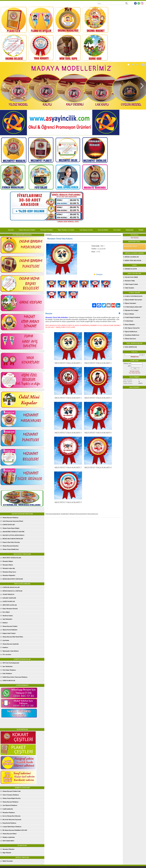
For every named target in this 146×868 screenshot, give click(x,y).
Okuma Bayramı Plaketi (9, 834)
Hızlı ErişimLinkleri (8, 841)
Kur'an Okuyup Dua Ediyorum (11, 816)
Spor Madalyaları (8, 666)
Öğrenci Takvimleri (130, 303)
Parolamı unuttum (135, 371)
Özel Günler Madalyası (9, 670)
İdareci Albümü (129, 314)
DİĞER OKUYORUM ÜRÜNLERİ (13, 539)
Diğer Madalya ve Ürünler (66, 230)
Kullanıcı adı (127, 363)
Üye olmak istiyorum (135, 373)
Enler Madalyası (7, 673)
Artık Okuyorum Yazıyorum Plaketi (13, 521)
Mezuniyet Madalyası (9, 813)
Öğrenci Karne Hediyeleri (10, 630)
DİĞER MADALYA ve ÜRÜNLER (12, 591)
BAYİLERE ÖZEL (131, 246)
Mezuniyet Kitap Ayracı (9, 572)
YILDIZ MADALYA (8, 594)
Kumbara (5, 647)
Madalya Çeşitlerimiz (9, 837)
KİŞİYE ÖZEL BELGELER (133, 260)
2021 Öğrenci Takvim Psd (132, 328)
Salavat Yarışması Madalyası (11, 795)
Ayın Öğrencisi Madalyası (10, 805)
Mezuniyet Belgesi (8, 561)
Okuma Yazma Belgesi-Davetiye (12, 798)
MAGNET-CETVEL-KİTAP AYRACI (13, 535)
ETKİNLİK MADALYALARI (11, 587)
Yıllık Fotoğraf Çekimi (131, 284)
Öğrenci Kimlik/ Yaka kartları (133, 300)
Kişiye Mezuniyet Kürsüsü (10, 609)
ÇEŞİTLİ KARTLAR (9, 601)
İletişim (141, 230)
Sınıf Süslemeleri (7, 619)
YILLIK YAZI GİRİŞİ (131, 277)
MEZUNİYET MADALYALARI (12, 558)
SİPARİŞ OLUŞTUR (131, 269)
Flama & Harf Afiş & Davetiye (11, 542)
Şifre (129, 366)
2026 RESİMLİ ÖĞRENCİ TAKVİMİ (13, 532)
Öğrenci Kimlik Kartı (131, 332)
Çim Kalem (6, 640)
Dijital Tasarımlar (8, 861)
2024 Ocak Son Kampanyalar (11, 663)
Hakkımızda (130, 230)
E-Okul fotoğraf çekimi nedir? (134, 307)
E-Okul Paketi (129, 321)
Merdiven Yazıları (8, 616)
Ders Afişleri (6, 612)
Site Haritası (135, 238)
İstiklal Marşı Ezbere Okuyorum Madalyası (15, 677)
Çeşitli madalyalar (8, 809)
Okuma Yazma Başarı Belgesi (11, 528)
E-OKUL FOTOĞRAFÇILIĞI (134, 296)
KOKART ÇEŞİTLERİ (9, 598)
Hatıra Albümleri (130, 325)
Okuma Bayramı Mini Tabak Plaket (13, 637)
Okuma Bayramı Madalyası (10, 518)
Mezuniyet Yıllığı (130, 281)
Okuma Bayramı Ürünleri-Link (12, 791)
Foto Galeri (117, 230)
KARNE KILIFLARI (9, 525)
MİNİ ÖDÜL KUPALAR (10, 605)
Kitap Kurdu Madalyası (9, 823)
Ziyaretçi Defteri (103, 230)
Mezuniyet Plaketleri (8, 849)
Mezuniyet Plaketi (8, 565)
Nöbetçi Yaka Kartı (130, 339)
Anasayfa (11, 230)
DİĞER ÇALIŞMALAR (132, 257)
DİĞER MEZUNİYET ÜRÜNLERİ (13, 579)
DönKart (5, 623)
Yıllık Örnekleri (129, 288)
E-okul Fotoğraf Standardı (132, 317)
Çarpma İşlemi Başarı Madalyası (12, 827)
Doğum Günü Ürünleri (9, 633)
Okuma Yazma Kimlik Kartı (11, 549)
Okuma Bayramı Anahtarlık (11, 644)
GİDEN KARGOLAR (9, 681)
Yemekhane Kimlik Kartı (132, 335)
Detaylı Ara (135, 357)
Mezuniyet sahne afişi (9, 568)
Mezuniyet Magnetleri (9, 575)
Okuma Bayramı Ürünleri (27, 230)
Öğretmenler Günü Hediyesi (11, 651)
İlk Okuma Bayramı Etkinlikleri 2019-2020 (15, 830)
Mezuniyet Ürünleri (47, 230)
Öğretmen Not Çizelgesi (132, 310)
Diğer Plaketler (7, 853)
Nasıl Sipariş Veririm (86, 230)
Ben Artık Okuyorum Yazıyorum (12, 820)
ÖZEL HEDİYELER (131, 347)
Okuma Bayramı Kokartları (11, 546)
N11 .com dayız (7, 654)
